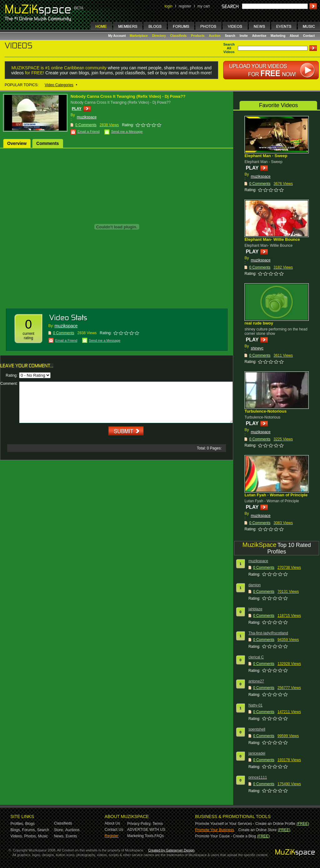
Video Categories (59, 85)
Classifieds (178, 36)
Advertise (259, 36)
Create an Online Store (257, 830)
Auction (215, 36)
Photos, (30, 836)
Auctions (72, 830)
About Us (112, 823)
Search (230, 36)
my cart (203, 6)
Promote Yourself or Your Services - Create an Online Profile (245, 824)
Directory (159, 36)
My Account (118, 36)
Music (43, 836)
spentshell (257, 729)
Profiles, (17, 824)
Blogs (30, 824)
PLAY (77, 109)
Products (198, 36)
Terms (158, 824)
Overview (17, 143)
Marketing (278, 36)
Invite (244, 36)
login (168, 6)
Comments (47, 143)
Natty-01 (256, 705)
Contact (309, 36)
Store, (59, 830)
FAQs (159, 836)
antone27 (256, 681)
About (294, 36)
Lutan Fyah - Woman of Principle (276, 495)
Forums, (29, 830)
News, (59, 836)
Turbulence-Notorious (266, 411)
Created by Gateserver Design (171, 850)
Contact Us (114, 830)
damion (255, 585)
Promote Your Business (215, 830)
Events (71, 836)
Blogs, (16, 830)
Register (112, 836)
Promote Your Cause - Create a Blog (226, 836)
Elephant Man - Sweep (266, 156)
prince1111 (258, 777)
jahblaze (256, 609)
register (185, 6)
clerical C (256, 657)
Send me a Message (127, 131)
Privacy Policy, (139, 824)
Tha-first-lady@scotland (268, 633)
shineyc (257, 348)
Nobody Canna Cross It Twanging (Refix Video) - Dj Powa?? (128, 96)
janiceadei (257, 753)
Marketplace (139, 36)
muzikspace (87, 117)
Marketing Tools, (141, 836)
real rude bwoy (259, 323)
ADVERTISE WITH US (146, 830)
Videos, (17, 836)
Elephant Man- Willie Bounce (272, 239)
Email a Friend (89, 131)
